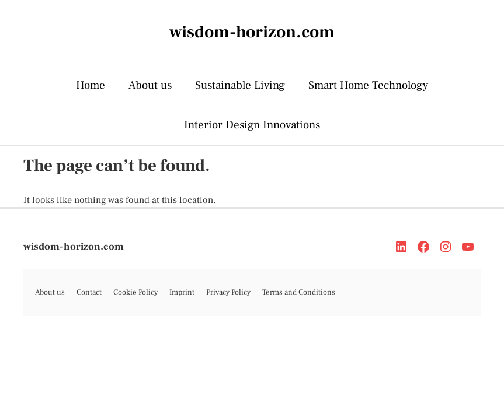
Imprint (182, 292)
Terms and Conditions (299, 292)
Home (91, 85)
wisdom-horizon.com (74, 247)
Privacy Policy (228, 292)
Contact (89, 292)
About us (150, 85)
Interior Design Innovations (252, 125)
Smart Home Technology (368, 85)
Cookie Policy (135, 292)
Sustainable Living (240, 85)
